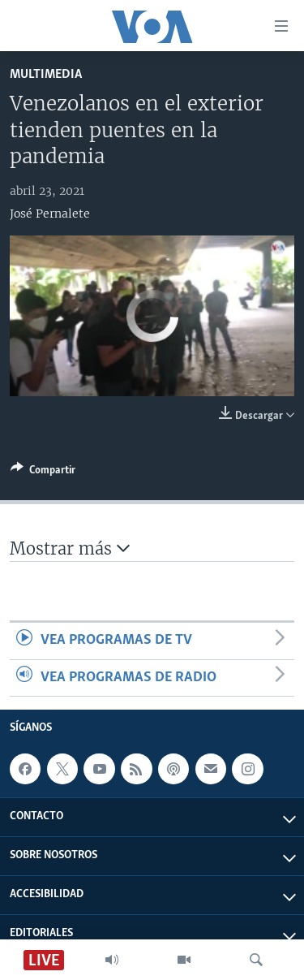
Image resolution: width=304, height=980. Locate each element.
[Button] (43, 473)
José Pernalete (50, 214)
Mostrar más (70, 548)
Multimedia (46, 74)
